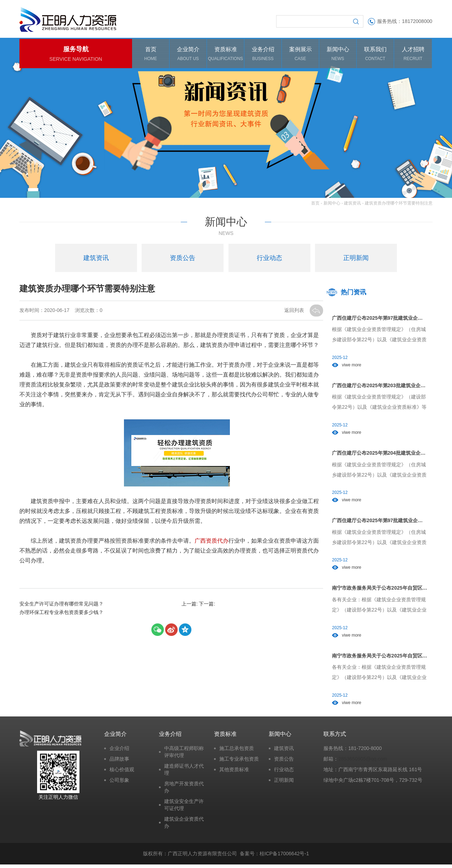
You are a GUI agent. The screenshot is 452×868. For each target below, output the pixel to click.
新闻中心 (332, 204)
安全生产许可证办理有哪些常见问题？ (61, 605)
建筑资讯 (352, 204)
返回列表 (295, 311)
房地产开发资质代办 (184, 790)
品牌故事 (119, 762)
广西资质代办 (212, 542)
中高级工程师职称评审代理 (184, 755)
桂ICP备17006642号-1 (284, 857)
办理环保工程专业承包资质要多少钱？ (61, 613)
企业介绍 (119, 751)
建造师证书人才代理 (184, 773)
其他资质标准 (234, 773)
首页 (315, 204)
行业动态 (284, 773)
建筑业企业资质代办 (184, 826)
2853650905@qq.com (363, 762)
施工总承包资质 (237, 751)
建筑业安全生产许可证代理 (184, 808)
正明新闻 (284, 783)
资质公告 (284, 762)
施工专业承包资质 (239, 762)
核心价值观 (122, 773)
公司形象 (119, 783)
